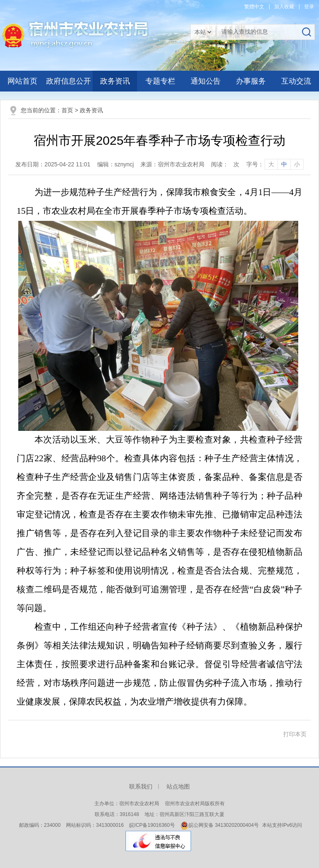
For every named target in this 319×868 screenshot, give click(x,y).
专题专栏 (160, 81)
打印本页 (295, 734)
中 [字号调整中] (284, 164)
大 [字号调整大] (271, 164)
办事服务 (251, 81)
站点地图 (178, 786)
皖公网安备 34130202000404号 (220, 825)
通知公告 (206, 81)
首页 (67, 110)
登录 (309, 7)
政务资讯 (115, 81)
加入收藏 (284, 7)
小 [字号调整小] (297, 164)
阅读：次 (225, 164)
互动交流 (296, 81)
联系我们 (141, 786)
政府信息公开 (69, 81)
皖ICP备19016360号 (152, 825)
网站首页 (22, 81)
